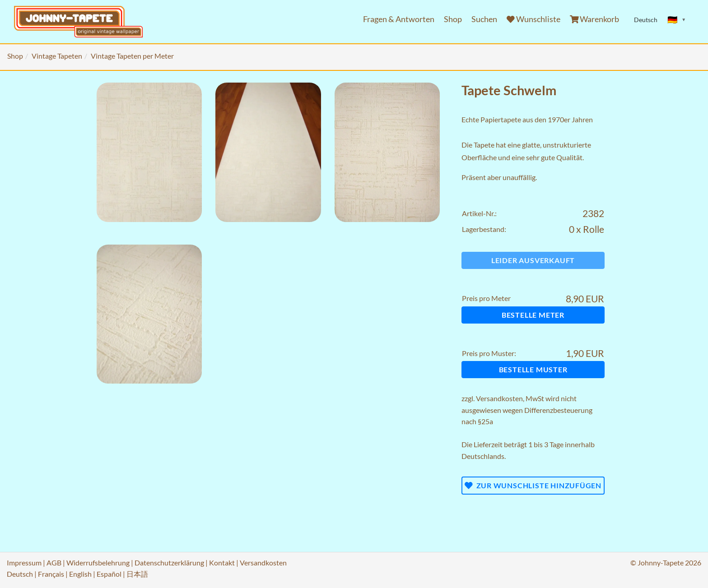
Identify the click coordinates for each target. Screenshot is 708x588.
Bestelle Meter (533, 315)
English (80, 574)
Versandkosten (499, 398)
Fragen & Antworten (399, 19)
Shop (453, 19)
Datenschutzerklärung (169, 563)
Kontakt (222, 563)
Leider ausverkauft (533, 260)
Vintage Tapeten (57, 56)
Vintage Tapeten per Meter (132, 56)
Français (51, 574)
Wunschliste (533, 19)
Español (109, 574)
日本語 (137, 574)
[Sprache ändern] (677, 20)
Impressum (24, 563)
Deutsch (20, 574)
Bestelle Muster (533, 369)
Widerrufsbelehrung (98, 563)
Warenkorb (595, 19)
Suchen (484, 19)
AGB (54, 563)
